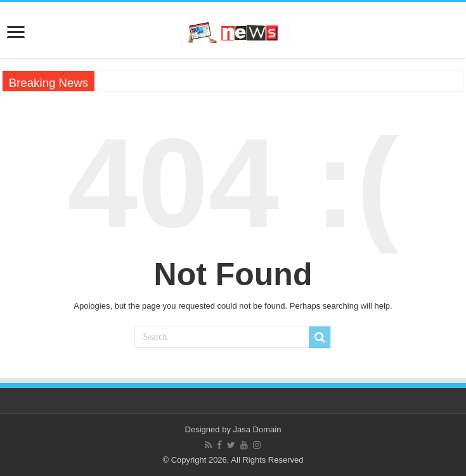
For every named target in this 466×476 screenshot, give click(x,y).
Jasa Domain (257, 429)
